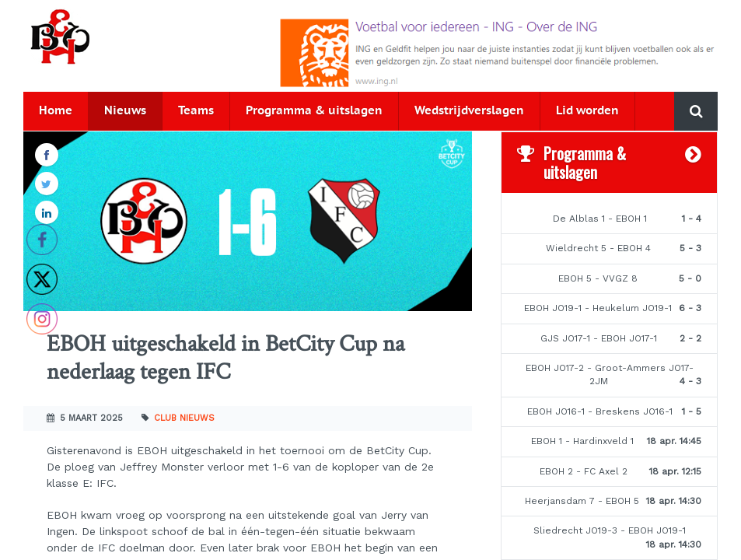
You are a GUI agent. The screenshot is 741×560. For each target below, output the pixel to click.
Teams (196, 111)
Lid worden (587, 111)
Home (56, 111)
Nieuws (125, 111)
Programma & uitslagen (314, 111)
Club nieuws (184, 418)
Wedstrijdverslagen (469, 111)
